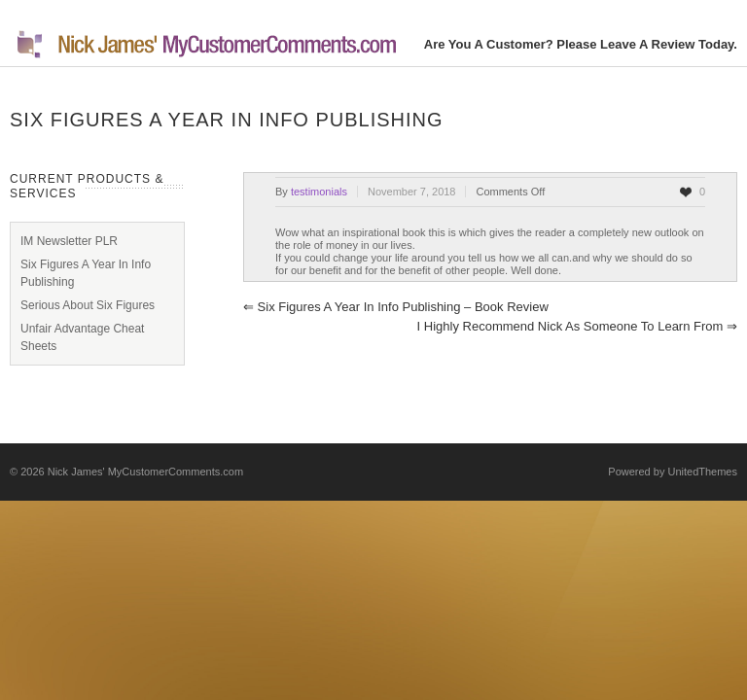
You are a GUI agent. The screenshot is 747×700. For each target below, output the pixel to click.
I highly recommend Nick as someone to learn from (577, 326)
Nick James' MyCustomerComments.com (145, 472)
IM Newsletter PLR (69, 241)
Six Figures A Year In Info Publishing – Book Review (396, 307)
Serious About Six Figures (88, 305)
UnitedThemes (702, 472)
